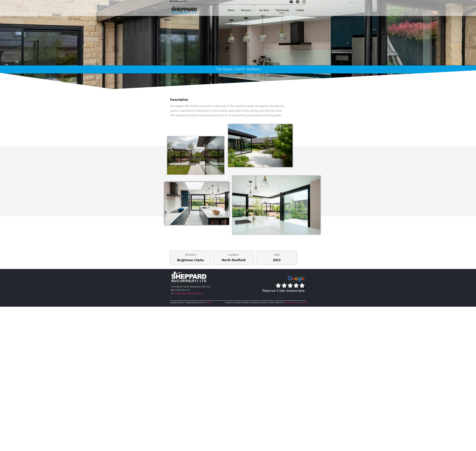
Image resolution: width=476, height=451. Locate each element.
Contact (300, 10)
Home (231, 10)
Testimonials (282, 10)
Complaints (304, 303)
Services (247, 10)
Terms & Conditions (291, 303)
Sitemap (210, 303)
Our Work (264, 10)
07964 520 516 (180, 1)
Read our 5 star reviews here (284, 291)
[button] (247, 10)
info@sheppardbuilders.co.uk (188, 293)
